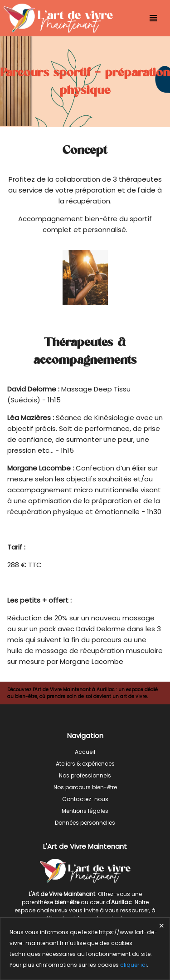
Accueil (85, 752)
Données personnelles (85, 823)
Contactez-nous (85, 799)
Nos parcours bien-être (85, 787)
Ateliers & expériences (85, 764)
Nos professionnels (85, 775)
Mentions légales (85, 811)
